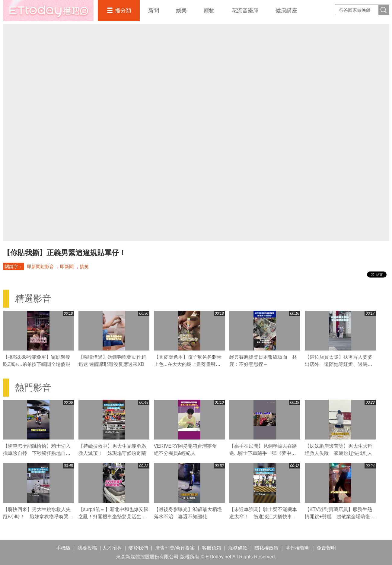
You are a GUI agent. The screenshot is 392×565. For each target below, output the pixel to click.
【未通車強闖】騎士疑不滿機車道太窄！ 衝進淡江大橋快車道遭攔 (263, 517)
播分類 (123, 11)
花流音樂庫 (245, 11)
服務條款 (238, 548)
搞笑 (84, 267)
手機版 (63, 548)
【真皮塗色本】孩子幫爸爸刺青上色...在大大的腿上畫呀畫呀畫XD (188, 364)
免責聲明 (326, 548)
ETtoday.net (218, 557)
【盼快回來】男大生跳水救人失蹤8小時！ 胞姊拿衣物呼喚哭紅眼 (38, 517)
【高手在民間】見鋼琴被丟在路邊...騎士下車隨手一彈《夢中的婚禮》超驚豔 (263, 453)
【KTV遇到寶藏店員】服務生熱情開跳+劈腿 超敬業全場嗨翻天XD (340, 517)
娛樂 (181, 11)
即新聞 (67, 267)
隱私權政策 (266, 548)
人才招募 (112, 548)
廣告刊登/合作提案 (175, 548)
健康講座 (286, 11)
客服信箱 (212, 548)
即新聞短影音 (40, 267)
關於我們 (138, 548)
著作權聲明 (298, 548)
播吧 (48, 11)
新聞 (154, 11)
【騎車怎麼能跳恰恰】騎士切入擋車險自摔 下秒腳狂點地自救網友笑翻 (37, 453)
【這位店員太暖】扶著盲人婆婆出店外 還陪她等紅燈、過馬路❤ (339, 364)
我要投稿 (87, 548)
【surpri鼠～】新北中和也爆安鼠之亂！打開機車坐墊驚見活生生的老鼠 (113, 517)
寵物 (209, 11)
